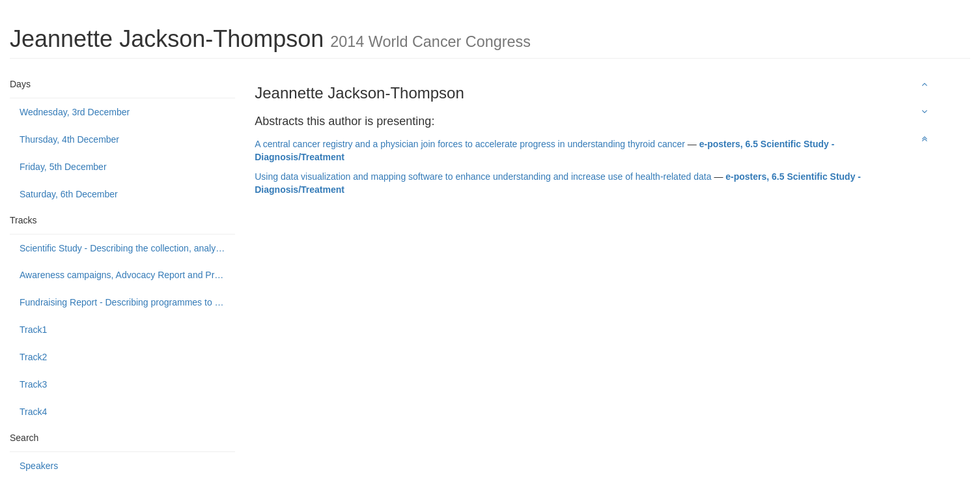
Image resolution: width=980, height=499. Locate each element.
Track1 (33, 330)
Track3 (33, 384)
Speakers (39, 466)
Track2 (33, 357)
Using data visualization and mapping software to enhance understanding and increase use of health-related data (483, 177)
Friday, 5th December (63, 167)
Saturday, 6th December (69, 194)
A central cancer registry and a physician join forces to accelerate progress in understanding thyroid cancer (470, 144)
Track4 (33, 412)
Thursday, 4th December (69, 139)
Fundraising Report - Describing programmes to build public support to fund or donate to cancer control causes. (127, 302)
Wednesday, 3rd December (75, 112)
